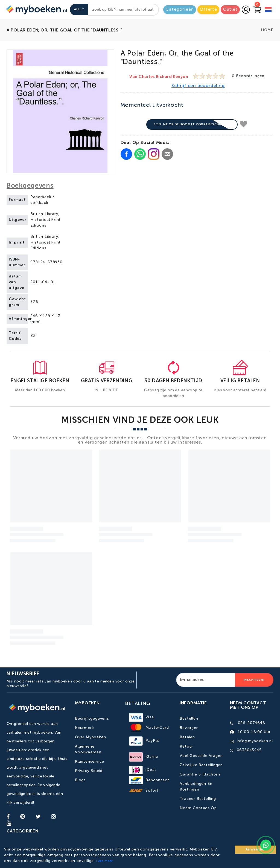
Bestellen (189, 719)
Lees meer (104, 861)
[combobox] (123, 10)
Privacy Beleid (89, 771)
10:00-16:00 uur (254, 732)
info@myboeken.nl (255, 741)
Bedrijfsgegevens (92, 719)
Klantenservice (90, 762)
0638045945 (249, 750)
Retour (186, 747)
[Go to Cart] (257, 10)
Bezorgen (189, 728)
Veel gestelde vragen (201, 756)
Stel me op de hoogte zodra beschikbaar (192, 124)
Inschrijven (254, 680)
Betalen (187, 737)
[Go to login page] (246, 10)
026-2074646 (252, 723)
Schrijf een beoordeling (198, 86)
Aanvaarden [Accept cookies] (255, 850)
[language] (268, 10)
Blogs (80, 780)
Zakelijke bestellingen (201, 765)
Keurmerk (84, 728)
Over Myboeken (90, 737)
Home (267, 30)
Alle (78, 9)
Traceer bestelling (198, 799)
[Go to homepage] (36, 10)
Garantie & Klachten (200, 774)
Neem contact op (198, 808)
